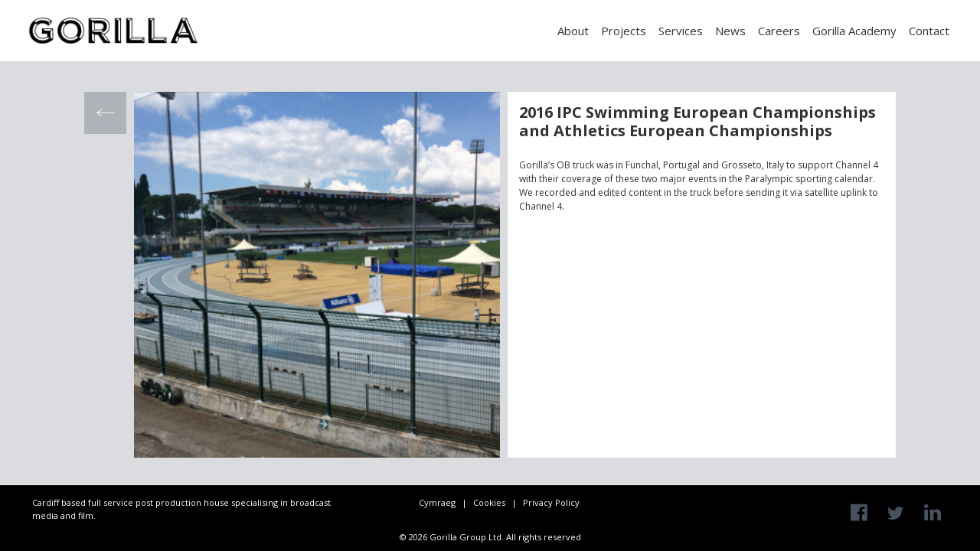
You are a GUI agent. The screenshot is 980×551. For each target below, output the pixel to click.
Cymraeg (437, 502)
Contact (929, 31)
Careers (779, 31)
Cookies (489, 502)
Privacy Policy (551, 502)
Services (681, 31)
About (573, 31)
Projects (624, 31)
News (730, 31)
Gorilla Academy (854, 31)
